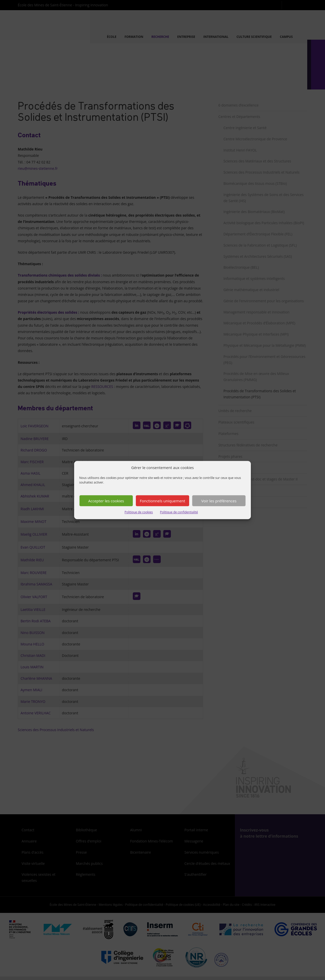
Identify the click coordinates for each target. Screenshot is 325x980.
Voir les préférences (219, 501)
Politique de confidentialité (179, 512)
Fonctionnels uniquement (163, 501)
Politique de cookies (139, 512)
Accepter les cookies (106, 501)
